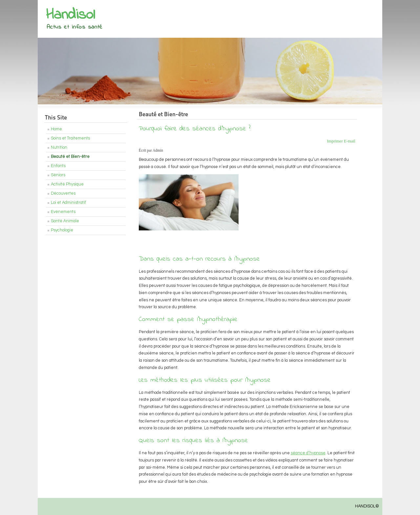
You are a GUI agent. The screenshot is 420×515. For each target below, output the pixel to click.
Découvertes (63, 193)
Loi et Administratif (68, 203)
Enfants (58, 166)
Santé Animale (65, 221)
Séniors (58, 175)
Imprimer (335, 141)
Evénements (63, 212)
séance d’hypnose (308, 453)
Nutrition (59, 148)
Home (56, 129)
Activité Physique (67, 184)
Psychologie (62, 230)
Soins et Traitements (70, 138)
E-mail (350, 141)
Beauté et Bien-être (70, 157)
